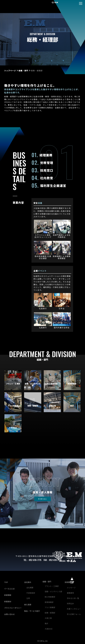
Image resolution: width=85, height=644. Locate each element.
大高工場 (48, 618)
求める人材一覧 (73, 598)
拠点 (46, 623)
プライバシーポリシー (13, 608)
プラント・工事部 (52, 586)
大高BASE (49, 629)
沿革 (28, 598)
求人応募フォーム (74, 614)
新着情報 (8, 595)
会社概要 (30, 588)
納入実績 (28, 605)
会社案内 (28, 582)
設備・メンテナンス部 (53, 591)
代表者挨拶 (31, 593)
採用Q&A (70, 603)
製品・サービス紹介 (32, 611)
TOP (6, 582)
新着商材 (8, 601)
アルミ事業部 (50, 607)
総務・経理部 (50, 613)
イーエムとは (9, 589)
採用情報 (68, 582)
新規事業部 (49, 602)
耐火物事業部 (50, 597)
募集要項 (70, 593)
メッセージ (71, 588)
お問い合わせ (9, 614)
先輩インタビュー (74, 609)
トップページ (10, 71)
